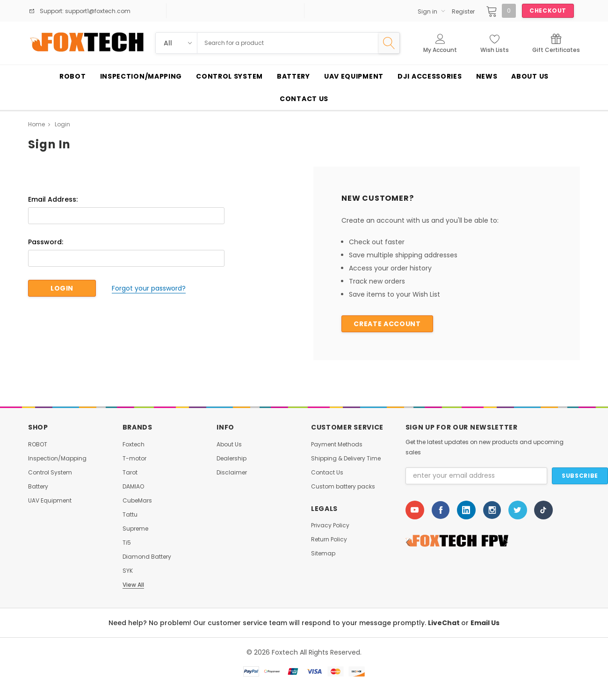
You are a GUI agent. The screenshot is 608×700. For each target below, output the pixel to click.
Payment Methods (337, 445)
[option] (474, 542)
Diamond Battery (147, 557)
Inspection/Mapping (57, 459)
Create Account (387, 324)
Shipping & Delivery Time (346, 459)
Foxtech (134, 445)
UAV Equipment (50, 501)
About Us (229, 445)
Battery (38, 487)
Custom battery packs (343, 487)
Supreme (135, 529)
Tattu (130, 515)
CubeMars (137, 501)
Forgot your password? (149, 288)
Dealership (232, 459)
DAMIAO (133, 487)
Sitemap (323, 554)
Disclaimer (232, 473)
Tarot (130, 473)
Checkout (548, 11)
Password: (46, 242)
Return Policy (329, 540)
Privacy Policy (330, 525)
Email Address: (53, 199)
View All (133, 585)
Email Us (485, 623)
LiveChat (445, 623)
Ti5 (127, 543)
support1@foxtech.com (97, 11)
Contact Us (327, 473)
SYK (128, 571)
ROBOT (38, 445)
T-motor (134, 459)
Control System (50, 473)
